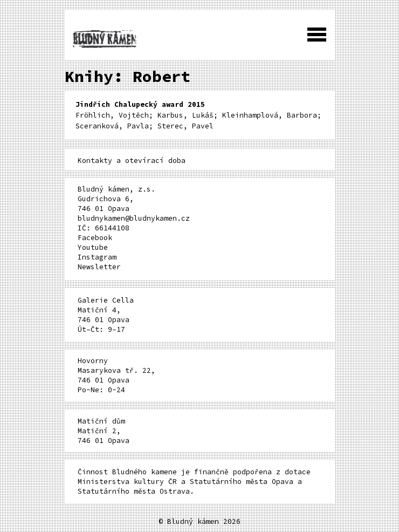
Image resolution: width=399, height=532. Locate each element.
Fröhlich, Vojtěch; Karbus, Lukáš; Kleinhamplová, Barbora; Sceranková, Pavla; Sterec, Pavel (198, 115)
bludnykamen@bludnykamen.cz (134, 218)
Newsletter (99, 267)
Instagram (97, 257)
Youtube (93, 247)
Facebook (95, 238)
